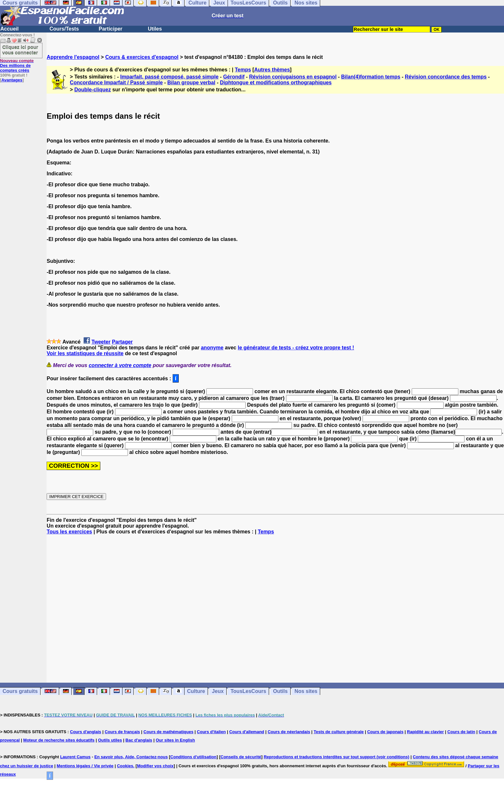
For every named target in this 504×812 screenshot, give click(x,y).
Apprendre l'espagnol (73, 57)
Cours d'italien (212, 732)
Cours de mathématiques (168, 732)
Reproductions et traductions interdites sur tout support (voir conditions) (336, 757)
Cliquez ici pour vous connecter (20, 50)
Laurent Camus (75, 757)
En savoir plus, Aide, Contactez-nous (131, 757)
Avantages (12, 80)
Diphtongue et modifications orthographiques (276, 83)
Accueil (9, 29)
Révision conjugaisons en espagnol (293, 77)
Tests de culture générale (339, 732)
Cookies (125, 766)
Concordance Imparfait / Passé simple (116, 83)
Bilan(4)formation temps (371, 77)
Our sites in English (175, 740)
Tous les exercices (69, 532)
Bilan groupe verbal (191, 83)
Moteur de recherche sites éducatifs (59, 740)
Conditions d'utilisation (194, 757)
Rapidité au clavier (425, 732)
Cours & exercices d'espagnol (142, 57)
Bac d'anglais (139, 740)
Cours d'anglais (86, 732)
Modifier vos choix (155, 766)
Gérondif (234, 77)
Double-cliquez (93, 90)
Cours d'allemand (247, 732)
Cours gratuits (20, 691)
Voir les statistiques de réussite (85, 353)
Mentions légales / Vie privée (85, 766)
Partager (122, 342)
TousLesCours (248, 691)
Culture (196, 691)
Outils (280, 691)
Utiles (155, 29)
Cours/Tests (64, 29)
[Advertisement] (275, 609)
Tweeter (101, 342)
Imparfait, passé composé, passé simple (169, 77)
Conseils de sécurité (241, 757)
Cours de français (122, 732)
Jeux (218, 691)
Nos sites (306, 691)
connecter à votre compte (120, 365)
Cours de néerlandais (289, 732)
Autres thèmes (272, 70)
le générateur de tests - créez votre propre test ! (296, 348)
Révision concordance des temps (446, 77)
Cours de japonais (385, 732)
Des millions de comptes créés (17, 65)
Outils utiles (110, 740)
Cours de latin (461, 732)
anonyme (212, 348)
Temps (243, 70)
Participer (111, 29)
